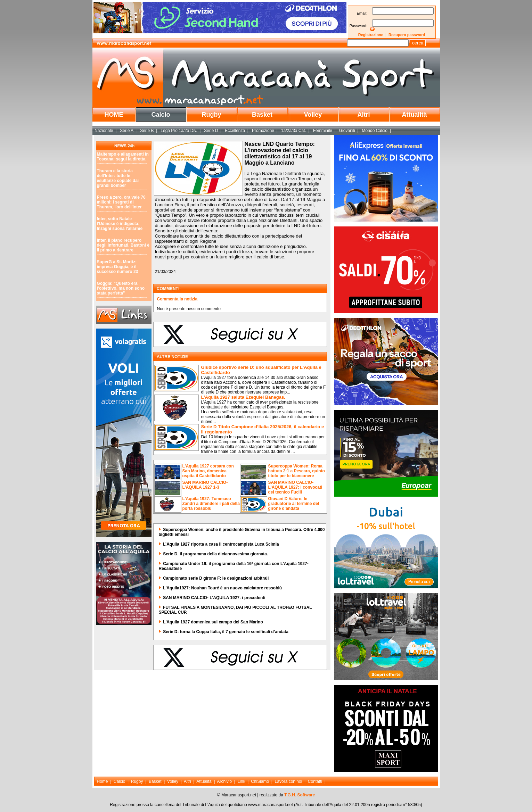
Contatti (315, 781)
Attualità (415, 115)
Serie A (126, 131)
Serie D (211, 131)
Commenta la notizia (177, 299)
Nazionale (104, 131)
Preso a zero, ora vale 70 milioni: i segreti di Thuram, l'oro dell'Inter (121, 202)
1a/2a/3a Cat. (294, 131)
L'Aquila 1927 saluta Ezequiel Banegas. (243, 397)
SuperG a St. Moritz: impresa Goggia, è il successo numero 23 (118, 267)
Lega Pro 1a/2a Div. (179, 131)
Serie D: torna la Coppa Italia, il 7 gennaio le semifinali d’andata (226, 632)
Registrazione (371, 35)
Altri (364, 115)
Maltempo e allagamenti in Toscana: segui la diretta (123, 157)
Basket (262, 115)
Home (103, 781)
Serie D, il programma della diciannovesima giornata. (215, 554)
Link (242, 781)
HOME (114, 115)
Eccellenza (235, 131)
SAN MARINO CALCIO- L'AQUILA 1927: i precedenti (214, 598)
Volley (313, 115)
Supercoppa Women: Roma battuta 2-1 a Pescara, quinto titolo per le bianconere (297, 471)
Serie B (147, 131)
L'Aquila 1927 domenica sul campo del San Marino (213, 622)
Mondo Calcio (375, 131)
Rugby (212, 115)
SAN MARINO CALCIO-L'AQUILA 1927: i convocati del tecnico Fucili (295, 487)
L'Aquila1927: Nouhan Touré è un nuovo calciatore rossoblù (222, 588)
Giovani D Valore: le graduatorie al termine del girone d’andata (294, 504)
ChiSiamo (260, 781)
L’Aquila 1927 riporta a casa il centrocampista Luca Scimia (221, 544)
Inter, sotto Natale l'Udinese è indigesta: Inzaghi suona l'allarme (120, 224)
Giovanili (347, 131)
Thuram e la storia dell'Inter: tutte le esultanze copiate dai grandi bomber (118, 178)
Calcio (161, 115)
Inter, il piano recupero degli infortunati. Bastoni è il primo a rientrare (123, 245)
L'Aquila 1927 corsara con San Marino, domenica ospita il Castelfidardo (208, 471)
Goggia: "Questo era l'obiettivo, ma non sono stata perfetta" (121, 288)
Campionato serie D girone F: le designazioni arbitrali (216, 578)
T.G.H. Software (300, 795)
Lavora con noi (289, 781)
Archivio (225, 781)
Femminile (323, 131)
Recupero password (407, 35)
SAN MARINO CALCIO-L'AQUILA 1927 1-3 (205, 485)
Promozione (263, 131)
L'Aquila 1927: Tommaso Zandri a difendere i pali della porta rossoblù (211, 504)
